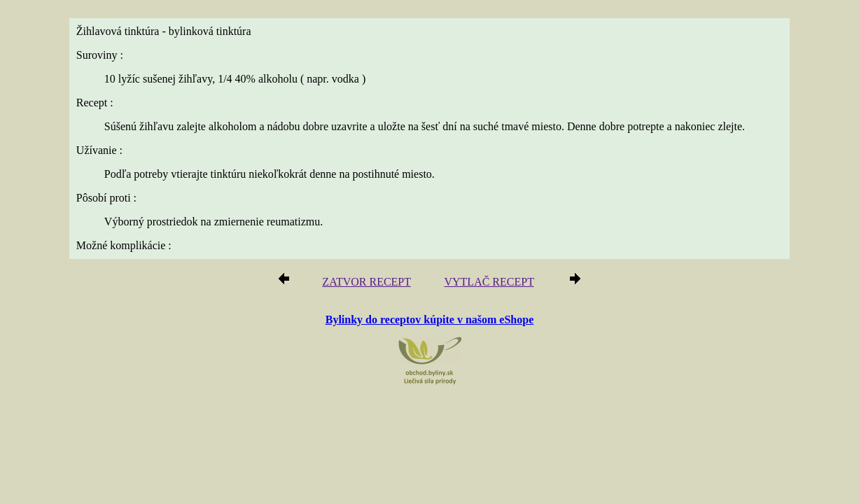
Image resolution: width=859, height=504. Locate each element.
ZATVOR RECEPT (371, 282)
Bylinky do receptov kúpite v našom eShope (430, 319)
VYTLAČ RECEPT (484, 282)
